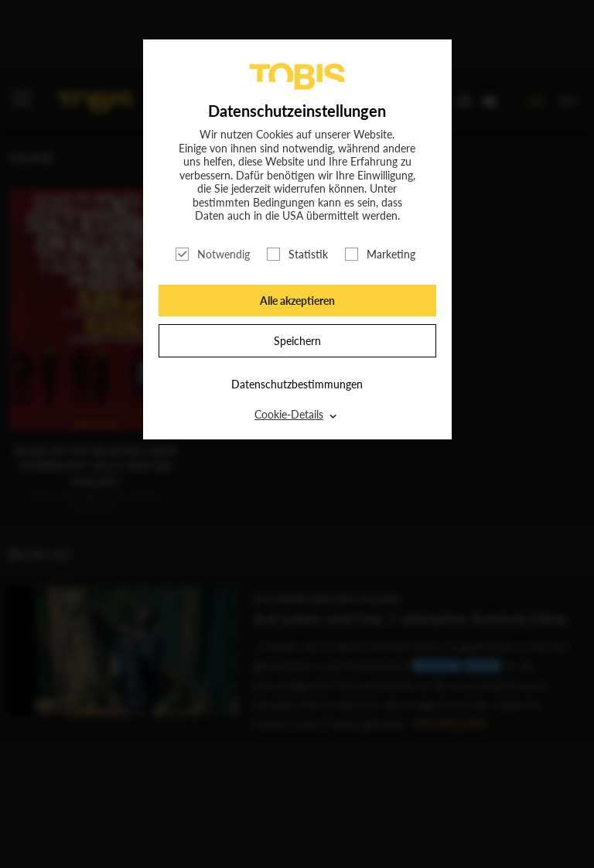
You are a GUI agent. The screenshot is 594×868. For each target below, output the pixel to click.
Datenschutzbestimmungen (297, 384)
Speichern (297, 341)
